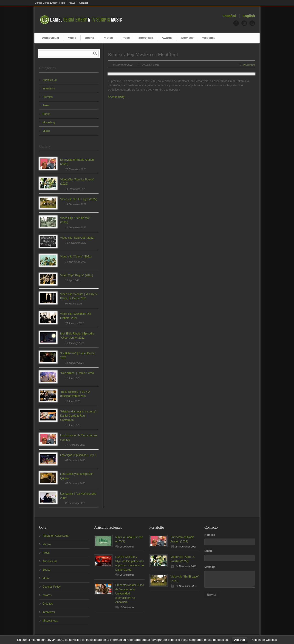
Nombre (210, 535)
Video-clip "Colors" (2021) (76, 257)
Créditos (48, 604)
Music (72, 38)
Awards (167, 38)
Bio (63, 3)
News (72, 3)
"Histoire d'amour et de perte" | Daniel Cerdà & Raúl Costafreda (79, 416)
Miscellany (49, 122)
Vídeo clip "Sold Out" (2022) (77, 238)
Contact (83, 3)
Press (126, 38)
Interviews (146, 38)
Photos (108, 38)
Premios (48, 97)
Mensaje (210, 567)
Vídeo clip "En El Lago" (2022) (79, 199)
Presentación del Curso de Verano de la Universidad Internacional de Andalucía (130, 594)
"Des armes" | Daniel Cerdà (77, 373)
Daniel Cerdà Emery (46, 3)
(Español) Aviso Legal (56, 536)
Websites (209, 38)
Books (90, 38)
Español (229, 16)
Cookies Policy (52, 587)
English (249, 16)
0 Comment (249, 65)
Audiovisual (51, 38)
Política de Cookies (264, 640)
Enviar (212, 595)
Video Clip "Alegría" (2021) (76, 275)
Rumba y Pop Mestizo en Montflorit (143, 54)
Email (208, 551)
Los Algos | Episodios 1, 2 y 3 (78, 455)
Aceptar (240, 640)
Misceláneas (50, 621)
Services (187, 38)
